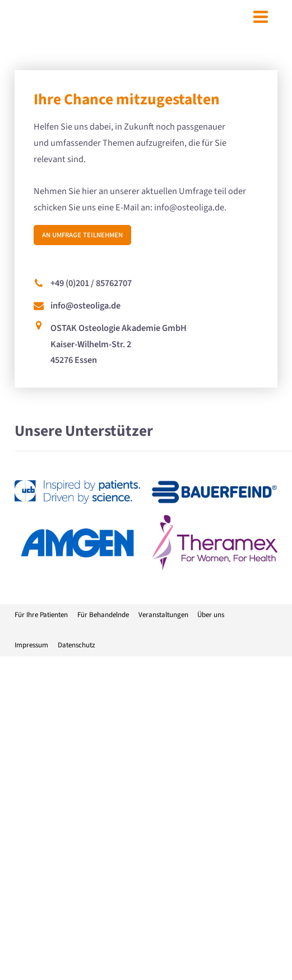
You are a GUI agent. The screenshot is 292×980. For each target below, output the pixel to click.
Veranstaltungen (163, 615)
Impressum (31, 645)
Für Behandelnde (103, 615)
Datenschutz (77, 645)
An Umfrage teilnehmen (82, 235)
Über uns (211, 615)
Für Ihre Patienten (41, 615)
